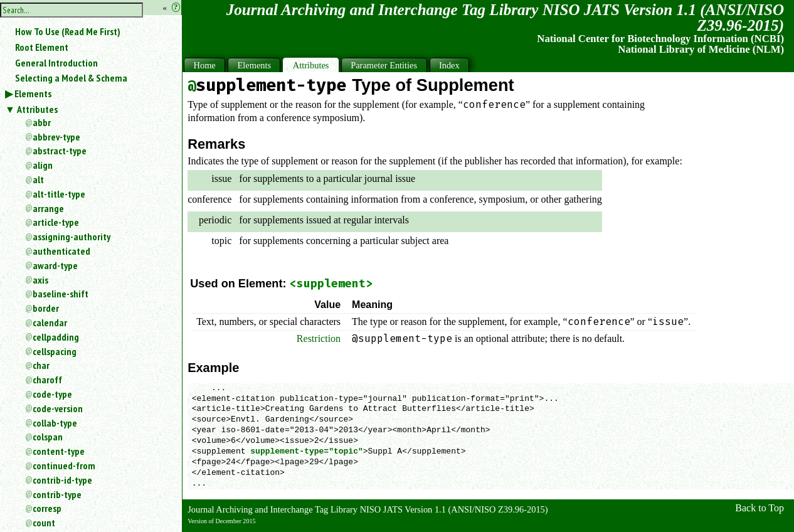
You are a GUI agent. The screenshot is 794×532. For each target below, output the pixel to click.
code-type (52, 394)
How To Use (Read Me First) (68, 31)
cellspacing (55, 351)
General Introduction (56, 63)
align (43, 165)
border (46, 308)
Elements (33, 93)
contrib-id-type (62, 480)
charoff (47, 380)
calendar (50, 322)
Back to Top (760, 508)
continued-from (64, 465)
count (44, 523)
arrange (48, 208)
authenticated (61, 251)
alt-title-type (59, 194)
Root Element (42, 47)
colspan (48, 437)
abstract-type (60, 151)
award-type (55, 265)
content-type (59, 451)
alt (38, 179)
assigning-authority (71, 237)
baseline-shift (61, 294)
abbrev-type (56, 137)
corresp (47, 508)
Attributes (37, 109)
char (41, 365)
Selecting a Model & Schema (71, 78)
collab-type (55, 423)
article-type (56, 222)
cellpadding (56, 337)
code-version (58, 408)
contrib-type (57, 494)
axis (40, 280)
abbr (42, 122)
